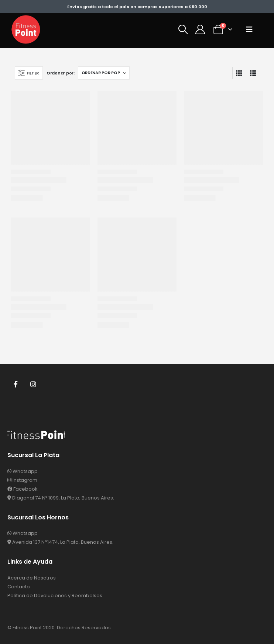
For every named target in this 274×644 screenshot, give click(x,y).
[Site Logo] (26, 29)
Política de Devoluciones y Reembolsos (55, 596)
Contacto (19, 587)
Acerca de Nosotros (32, 578)
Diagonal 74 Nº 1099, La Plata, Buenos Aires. (61, 498)
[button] (183, 29)
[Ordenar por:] (104, 73)
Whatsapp (23, 471)
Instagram (33, 384)
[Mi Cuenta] (200, 29)
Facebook (16, 384)
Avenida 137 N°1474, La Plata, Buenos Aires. (60, 542)
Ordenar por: (61, 73)
